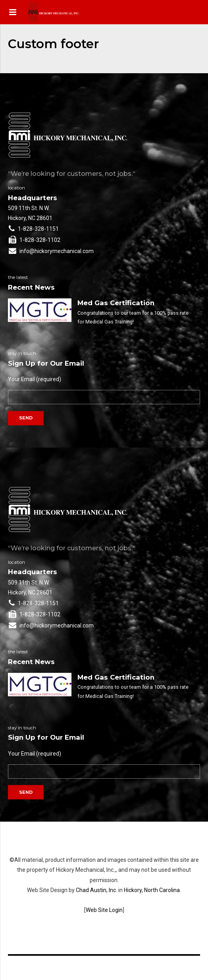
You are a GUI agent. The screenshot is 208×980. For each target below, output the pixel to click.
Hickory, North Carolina (152, 890)
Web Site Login (104, 910)
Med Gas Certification (116, 303)
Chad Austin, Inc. (96, 890)
